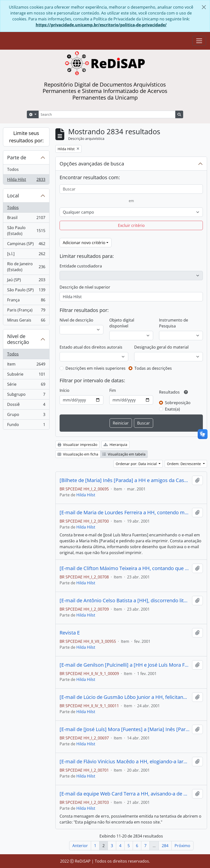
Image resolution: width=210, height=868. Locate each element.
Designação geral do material (161, 347)
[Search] (107, 114)
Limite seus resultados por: (26, 137)
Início (65, 390)
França (26, 301)
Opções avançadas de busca (92, 164)
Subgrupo (26, 395)
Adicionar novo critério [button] (84, 243)
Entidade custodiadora (81, 266)
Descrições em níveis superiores (96, 368)
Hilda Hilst (26, 180)
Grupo (26, 416)
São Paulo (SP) (26, 291)
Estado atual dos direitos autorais (91, 347)
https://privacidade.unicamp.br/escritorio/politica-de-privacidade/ (101, 25)
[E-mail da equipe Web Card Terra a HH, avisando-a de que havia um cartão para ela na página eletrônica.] (125, 794)
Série (26, 385)
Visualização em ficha (78, 454)
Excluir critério (131, 225)
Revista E (70, 633)
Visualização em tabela (124, 454)
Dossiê (26, 405)
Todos (13, 169)
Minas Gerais (26, 321)
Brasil (26, 219)
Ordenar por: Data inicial (137, 464)
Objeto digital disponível (122, 323)
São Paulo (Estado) (26, 231)
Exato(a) (172, 409)
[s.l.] (26, 255)
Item (26, 365)
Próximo (182, 846)
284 (165, 846)
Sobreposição (178, 403)
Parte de (17, 157)
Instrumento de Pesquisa (174, 323)
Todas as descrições (153, 368)
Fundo (26, 426)
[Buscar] (131, 189)
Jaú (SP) (26, 281)
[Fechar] (204, 7)
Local (13, 196)
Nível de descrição (18, 339)
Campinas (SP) (26, 245)
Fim (113, 390)
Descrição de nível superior (85, 287)
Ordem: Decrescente (184, 464)
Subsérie (26, 375)
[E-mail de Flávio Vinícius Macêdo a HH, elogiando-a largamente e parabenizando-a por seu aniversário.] (125, 762)
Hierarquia (115, 445)
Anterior (80, 846)
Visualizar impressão (77, 445)
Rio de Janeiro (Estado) (26, 267)
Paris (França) (26, 311)
